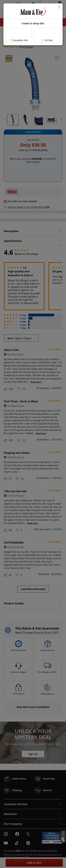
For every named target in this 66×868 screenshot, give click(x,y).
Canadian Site (20, 40)
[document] (33, 24)
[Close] (59, 7)
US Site (49, 40)
